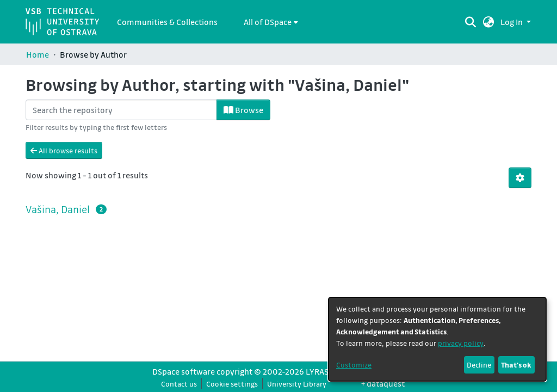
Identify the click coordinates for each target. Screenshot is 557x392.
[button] (489, 22)
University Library (297, 384)
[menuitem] (271, 22)
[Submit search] (471, 22)
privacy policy (461, 343)
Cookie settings (232, 384)
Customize (354, 365)
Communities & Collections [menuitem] (167, 22)
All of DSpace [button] (268, 22)
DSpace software (184, 371)
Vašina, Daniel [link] (58, 209)
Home (38, 54)
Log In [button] (512, 22)
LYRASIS (320, 371)
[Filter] (121, 110)
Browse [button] (243, 110)
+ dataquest (383, 383)
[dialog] (437, 339)
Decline (479, 365)
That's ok (516, 365)
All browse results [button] (64, 150)
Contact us (179, 384)
